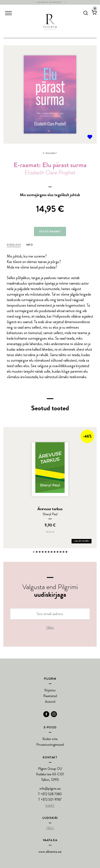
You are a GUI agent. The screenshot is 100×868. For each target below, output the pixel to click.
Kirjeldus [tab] (14, 245)
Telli (50, 628)
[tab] (34, 552)
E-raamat (50, 153)
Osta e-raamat (50, 231)
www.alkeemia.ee (50, 852)
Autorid (50, 702)
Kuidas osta (50, 739)
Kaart (50, 806)
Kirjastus (50, 690)
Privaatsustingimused (50, 745)
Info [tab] (29, 245)
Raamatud (50, 696)
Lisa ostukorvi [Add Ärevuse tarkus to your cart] (82, 541)
